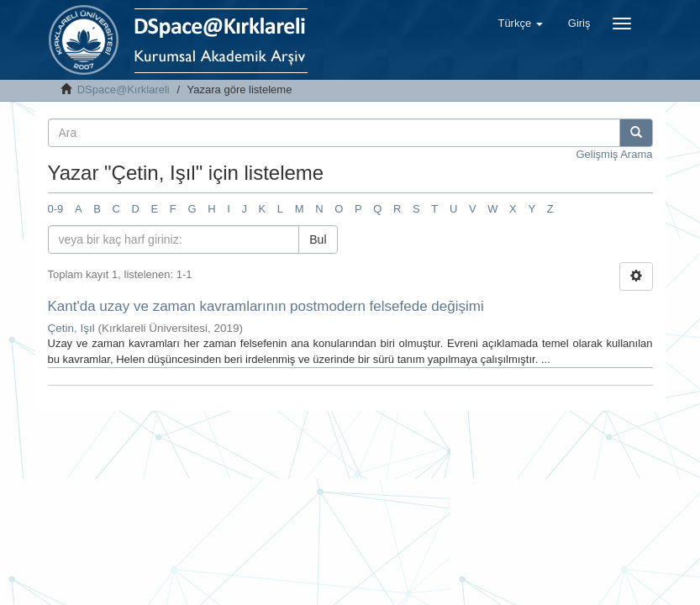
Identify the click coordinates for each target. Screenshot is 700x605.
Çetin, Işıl (71, 328)
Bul (318, 239)
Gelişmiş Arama (614, 154)
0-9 (56, 209)
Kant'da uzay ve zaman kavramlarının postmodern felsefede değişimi (266, 306)
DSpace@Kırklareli (124, 89)
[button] (520, 24)
